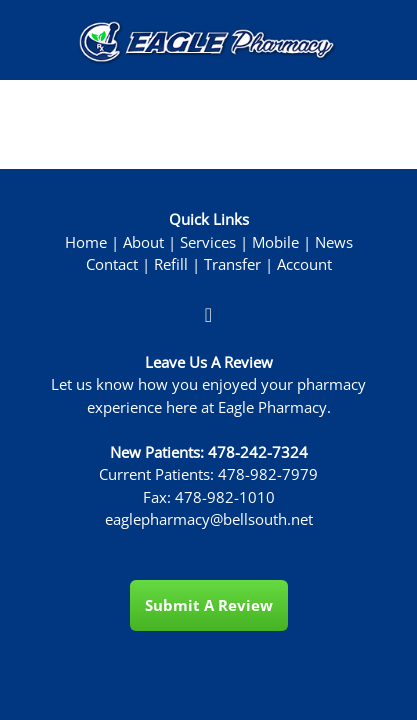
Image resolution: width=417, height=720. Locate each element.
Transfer (232, 264)
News (334, 242)
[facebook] (209, 314)
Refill (171, 264)
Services (208, 242)
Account (304, 264)
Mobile (275, 242)
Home (86, 242)
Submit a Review (209, 605)
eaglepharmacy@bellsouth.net (209, 519)
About (143, 242)
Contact (112, 264)
